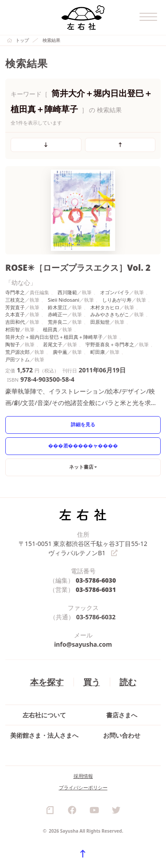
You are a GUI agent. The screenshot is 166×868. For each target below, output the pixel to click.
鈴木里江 (58, 307)
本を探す (47, 682)
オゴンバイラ (115, 292)
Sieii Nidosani (64, 300)
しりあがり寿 (117, 300)
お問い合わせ (122, 735)
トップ (22, 40)
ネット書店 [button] (81, 467)
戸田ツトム (17, 359)
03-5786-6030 (96, 581)
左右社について (44, 715)
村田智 (13, 329)
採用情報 (83, 776)
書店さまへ (122, 715)
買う (92, 682)
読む (128, 682)
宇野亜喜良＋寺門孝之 (110, 344)
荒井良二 (58, 322)
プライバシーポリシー (83, 787)
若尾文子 (53, 344)
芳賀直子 (15, 307)
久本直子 (15, 314)
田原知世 (100, 322)
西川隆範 (67, 292)
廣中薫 (60, 352)
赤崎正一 (58, 314)
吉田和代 (15, 322)
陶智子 (13, 344)
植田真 (50, 329)
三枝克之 (15, 300)
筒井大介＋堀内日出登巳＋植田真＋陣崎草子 (54, 337)
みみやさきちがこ (110, 314)
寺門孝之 (15, 292)
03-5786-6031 (96, 590)
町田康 (98, 352)
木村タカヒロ (105, 307)
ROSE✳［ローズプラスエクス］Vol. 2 (78, 267)
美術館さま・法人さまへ (44, 735)
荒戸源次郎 (17, 352)
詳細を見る (83, 424)
